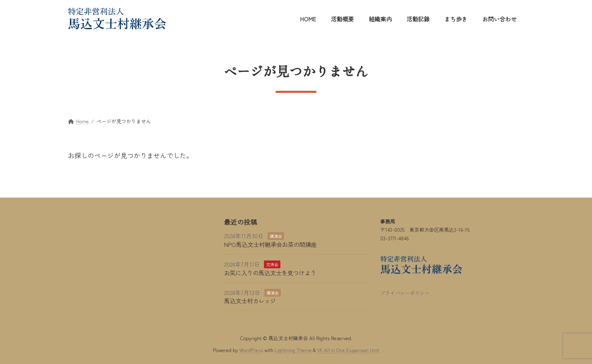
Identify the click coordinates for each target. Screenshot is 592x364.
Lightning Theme (293, 349)
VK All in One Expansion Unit (348, 349)
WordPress (251, 349)
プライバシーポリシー (405, 293)
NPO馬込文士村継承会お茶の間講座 (270, 244)
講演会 (276, 236)
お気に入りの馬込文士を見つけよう (270, 272)
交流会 (272, 264)
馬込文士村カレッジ (250, 301)
